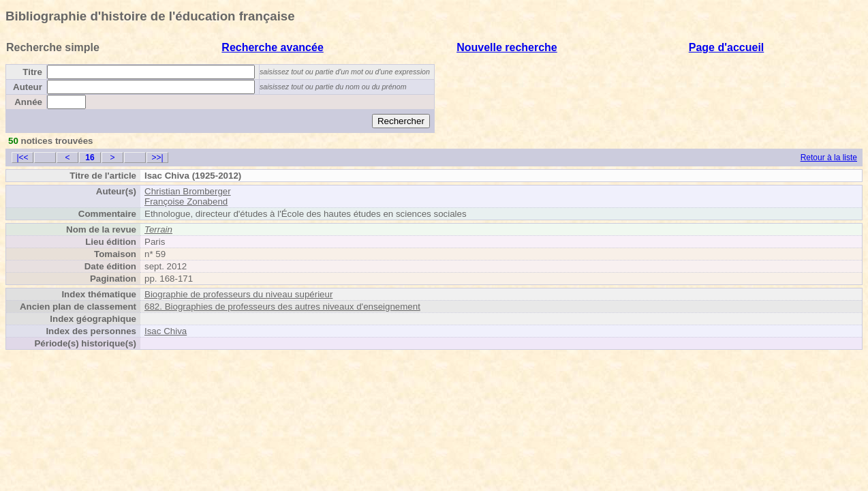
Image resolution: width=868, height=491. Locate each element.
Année (28, 102)
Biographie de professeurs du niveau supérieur (238, 294)
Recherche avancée (272, 47)
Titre (32, 72)
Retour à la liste (829, 158)
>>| (157, 158)
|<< (22, 158)
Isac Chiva (166, 331)
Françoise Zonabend (186, 202)
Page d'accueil (727, 47)
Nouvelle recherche (507, 47)
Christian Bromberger (188, 191)
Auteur (28, 87)
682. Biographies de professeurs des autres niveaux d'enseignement (282, 307)
